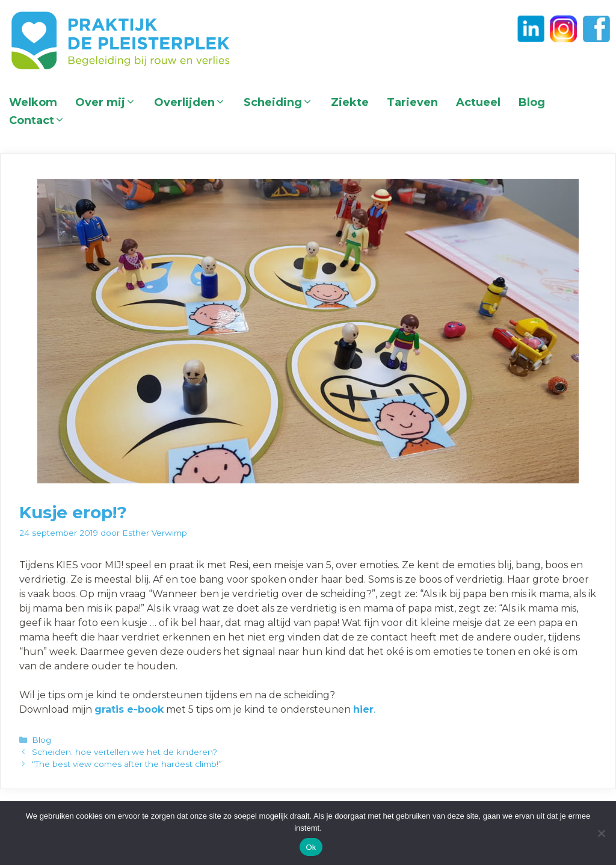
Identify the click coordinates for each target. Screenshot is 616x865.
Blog (532, 102)
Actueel (478, 102)
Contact (42, 120)
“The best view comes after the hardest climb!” (127, 764)
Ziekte (350, 102)
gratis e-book (129, 709)
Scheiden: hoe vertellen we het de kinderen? (125, 752)
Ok (311, 847)
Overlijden (194, 102)
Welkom (33, 102)
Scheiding (283, 102)
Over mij (110, 102)
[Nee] (601, 833)
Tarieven (412, 102)
